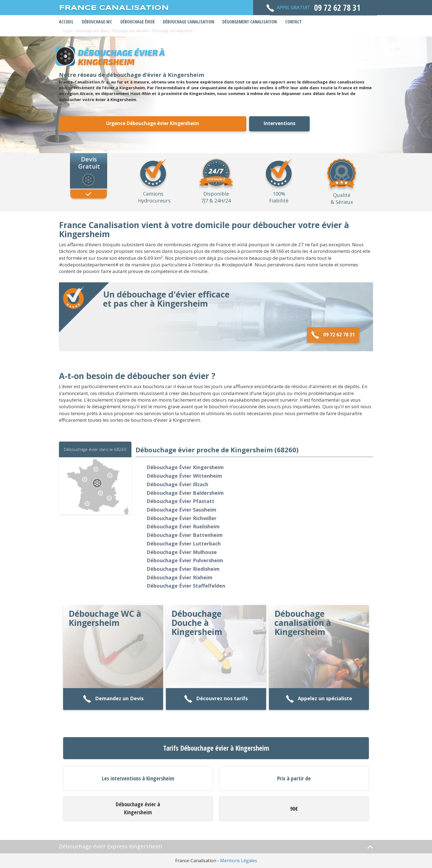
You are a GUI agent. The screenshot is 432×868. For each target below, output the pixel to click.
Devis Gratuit (89, 162)
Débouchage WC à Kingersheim (105, 618)
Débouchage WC (97, 22)
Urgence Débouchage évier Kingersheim (153, 123)
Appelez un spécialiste (319, 699)
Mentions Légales (239, 861)
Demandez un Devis (113, 699)
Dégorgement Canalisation (250, 22)
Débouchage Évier (137, 22)
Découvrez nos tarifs (216, 699)
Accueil (66, 22)
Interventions (279, 123)
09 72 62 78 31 (333, 335)
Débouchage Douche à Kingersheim (197, 623)
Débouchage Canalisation (188, 22)
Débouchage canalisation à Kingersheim (303, 623)
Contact (293, 22)
